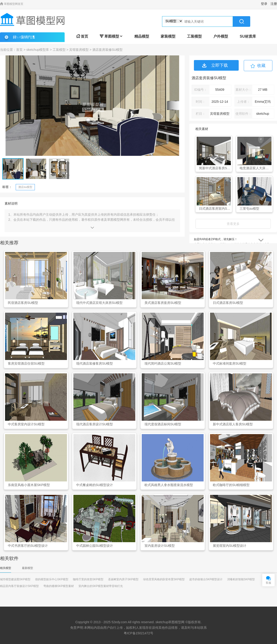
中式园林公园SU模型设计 (95, 546)
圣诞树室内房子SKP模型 (123, 579)
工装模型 (194, 36)
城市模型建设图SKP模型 (15, 579)
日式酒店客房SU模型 (228, 303)
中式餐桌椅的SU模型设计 (95, 485)
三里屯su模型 (249, 209)
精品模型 (142, 36)
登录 (264, 4)
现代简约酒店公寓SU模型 (163, 363)
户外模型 (221, 36)
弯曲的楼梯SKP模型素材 (59, 586)
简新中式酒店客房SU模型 (215, 168)
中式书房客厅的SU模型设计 (28, 546)
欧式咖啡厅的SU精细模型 (231, 485)
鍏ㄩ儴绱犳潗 (24, 37)
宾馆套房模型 (79, 50)
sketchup (162, 622)
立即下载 (215, 65)
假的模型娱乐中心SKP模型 (52, 579)
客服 (268, 583)
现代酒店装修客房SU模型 (95, 363)
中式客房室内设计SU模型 (26, 424)
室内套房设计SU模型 (160, 546)
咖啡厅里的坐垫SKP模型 (88, 579)
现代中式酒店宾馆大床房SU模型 (99, 303)
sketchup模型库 (38, 50)
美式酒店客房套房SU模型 (163, 303)
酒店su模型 (25, 187)
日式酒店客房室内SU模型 (215, 209)
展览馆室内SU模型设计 (230, 546)
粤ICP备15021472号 (138, 633)
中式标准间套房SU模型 (230, 363)
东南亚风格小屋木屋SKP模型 (29, 485)
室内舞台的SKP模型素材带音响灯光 (101, 586)
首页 (82, 36)
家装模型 (168, 36)
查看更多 (233, 224)
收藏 (261, 66)
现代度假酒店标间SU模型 (163, 424)
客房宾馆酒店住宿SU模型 (26, 363)
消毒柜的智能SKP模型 (241, 579)
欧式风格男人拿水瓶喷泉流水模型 (169, 485)
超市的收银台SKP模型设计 (206, 579)
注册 (274, 4)
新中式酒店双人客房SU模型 (233, 424)
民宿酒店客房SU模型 (23, 303)
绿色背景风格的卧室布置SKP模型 (164, 579)
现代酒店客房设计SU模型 (95, 424)
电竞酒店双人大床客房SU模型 (256, 168)
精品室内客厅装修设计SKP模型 (19, 586)
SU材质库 (248, 36)
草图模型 (111, 36)
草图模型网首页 (12, 4)
